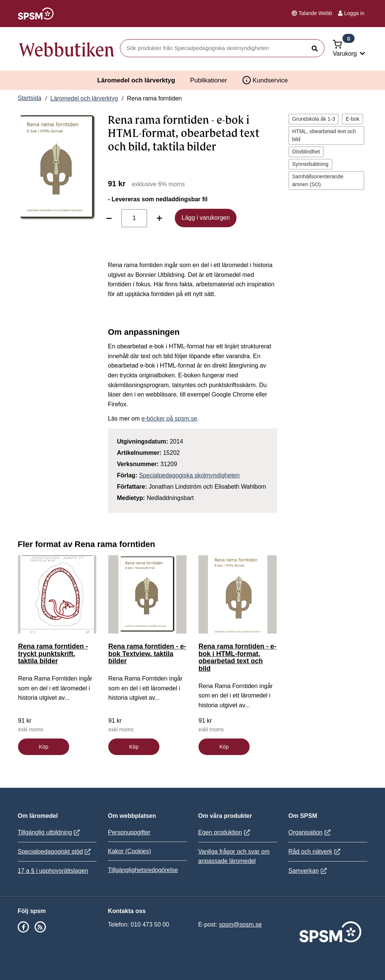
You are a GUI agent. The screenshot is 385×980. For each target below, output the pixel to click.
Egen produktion (225, 832)
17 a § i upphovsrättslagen (53, 871)
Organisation (310, 832)
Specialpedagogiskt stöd (55, 852)
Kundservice (265, 80)
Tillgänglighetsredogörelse (143, 870)
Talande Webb (312, 13)
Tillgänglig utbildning (50, 832)
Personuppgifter (129, 832)
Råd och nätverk (315, 852)
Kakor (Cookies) (130, 851)
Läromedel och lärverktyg (136, 80)
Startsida (30, 98)
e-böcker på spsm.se (169, 419)
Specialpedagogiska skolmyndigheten (189, 475)
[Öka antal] (159, 218)
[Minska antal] (109, 218)
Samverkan (308, 871)
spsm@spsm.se (240, 925)
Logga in (351, 13)
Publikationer (209, 80)
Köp (44, 747)
